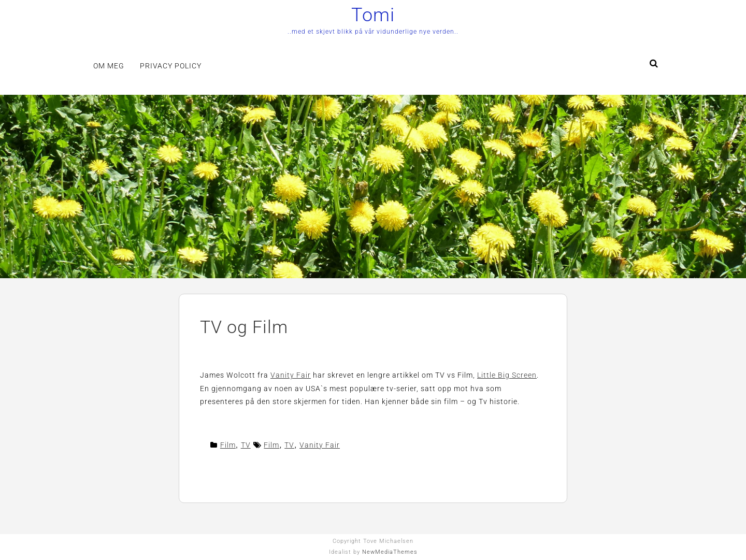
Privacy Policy (171, 66)
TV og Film (244, 327)
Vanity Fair (291, 375)
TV (246, 445)
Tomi (373, 15)
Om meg (109, 66)
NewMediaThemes (390, 552)
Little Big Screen (507, 375)
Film (228, 445)
